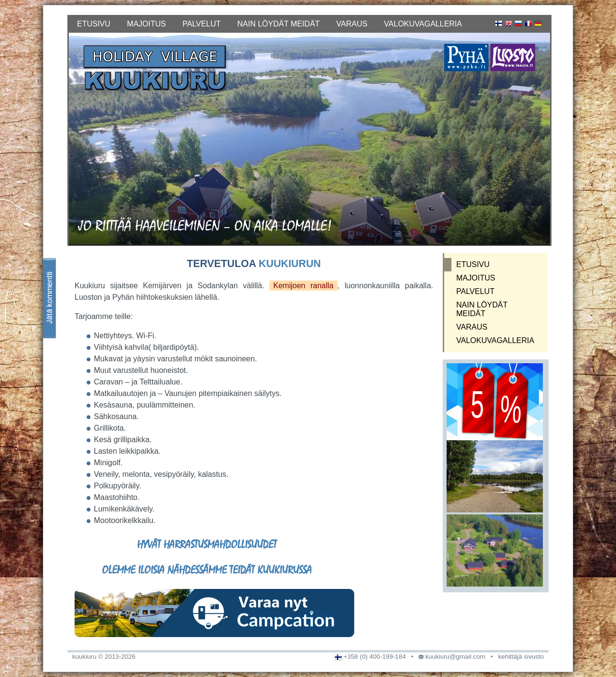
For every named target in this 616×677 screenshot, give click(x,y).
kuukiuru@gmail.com (456, 657)
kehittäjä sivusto (521, 657)
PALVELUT (201, 24)
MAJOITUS (147, 24)
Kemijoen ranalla (303, 286)
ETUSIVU (94, 24)
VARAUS (352, 24)
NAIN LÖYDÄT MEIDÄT (278, 24)
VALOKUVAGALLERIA (423, 24)
